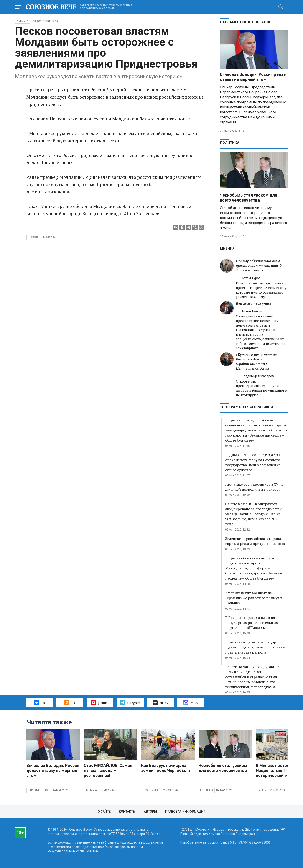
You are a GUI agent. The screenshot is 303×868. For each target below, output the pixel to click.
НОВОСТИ (22, 21)
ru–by (160, 703)
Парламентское (39, 790)
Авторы (150, 812)
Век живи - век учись (254, 303)
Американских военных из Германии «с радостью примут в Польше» (254, 598)
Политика (230, 143)
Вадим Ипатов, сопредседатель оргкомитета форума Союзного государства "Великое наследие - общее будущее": (254, 462)
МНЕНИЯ (227, 248)
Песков (33, 237)
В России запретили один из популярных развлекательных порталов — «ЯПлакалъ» (251, 623)
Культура (91, 790)
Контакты (127, 812)
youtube (100, 702)
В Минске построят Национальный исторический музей (276, 770)
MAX (191, 703)
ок (70, 702)
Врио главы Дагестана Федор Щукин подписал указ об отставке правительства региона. (255, 647)
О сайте (104, 812)
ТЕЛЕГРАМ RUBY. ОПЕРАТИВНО (247, 407)
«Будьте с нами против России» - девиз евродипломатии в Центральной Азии (256, 361)
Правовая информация (185, 812)
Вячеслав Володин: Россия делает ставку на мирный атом (254, 77)
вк (39, 702)
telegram (130, 702)
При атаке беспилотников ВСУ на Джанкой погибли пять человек (254, 487)
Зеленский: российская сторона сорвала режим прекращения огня (256, 541)
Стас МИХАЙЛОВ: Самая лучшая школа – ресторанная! (108, 770)
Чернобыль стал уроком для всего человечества (248, 198)
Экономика (151, 790)
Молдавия (50, 237)
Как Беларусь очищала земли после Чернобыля (166, 768)
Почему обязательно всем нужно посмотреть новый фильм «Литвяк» (259, 266)
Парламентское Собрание (245, 22)
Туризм (262, 790)
